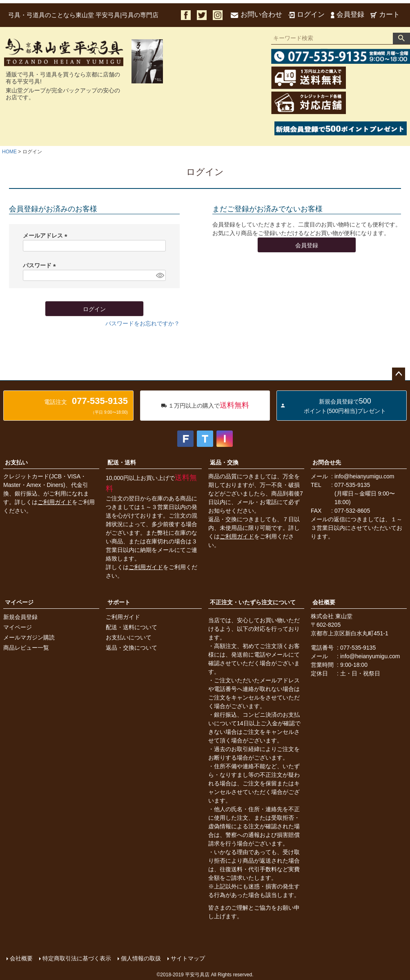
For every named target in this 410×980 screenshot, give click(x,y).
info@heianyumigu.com (364, 476)
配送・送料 (122, 462)
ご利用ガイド (55, 502)
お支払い (16, 462)
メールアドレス (47, 235)
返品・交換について (131, 648)
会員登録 (348, 15)
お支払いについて (129, 637)
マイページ (19, 602)
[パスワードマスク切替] (160, 276)
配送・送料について (131, 627)
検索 (401, 38)
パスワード (41, 265)
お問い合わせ (256, 15)
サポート (119, 602)
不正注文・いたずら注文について (253, 602)
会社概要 (324, 602)
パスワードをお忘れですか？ (143, 323)
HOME (9, 152)
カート (385, 15)
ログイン (306, 15)
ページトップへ (399, 374)
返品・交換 (224, 462)
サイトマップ (188, 958)
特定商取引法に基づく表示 (77, 958)
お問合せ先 (327, 462)
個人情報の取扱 (141, 958)
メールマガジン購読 (29, 637)
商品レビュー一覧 (26, 648)
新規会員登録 (20, 617)
